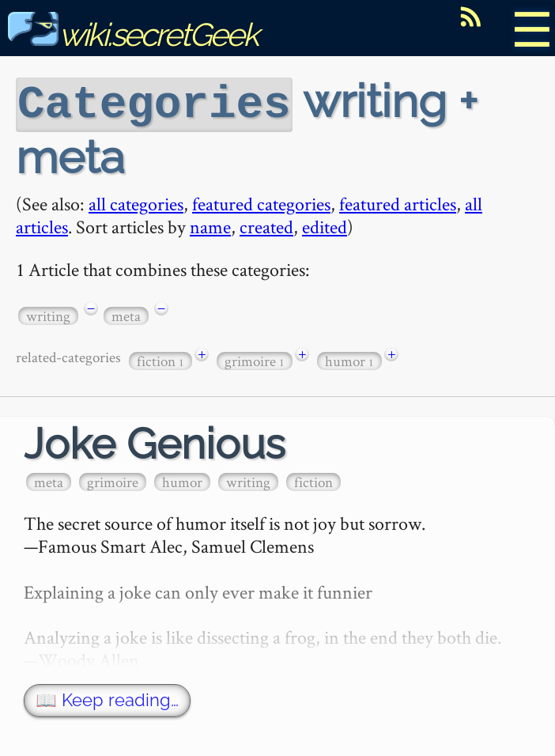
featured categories (261, 202)
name (210, 225)
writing (48, 314)
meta (126, 314)
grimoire (255, 359)
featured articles (398, 202)
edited (325, 225)
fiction (160, 359)
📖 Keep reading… (107, 699)
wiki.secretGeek (133, 34)
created (266, 225)
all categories (136, 202)
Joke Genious (155, 442)
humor (349, 359)
